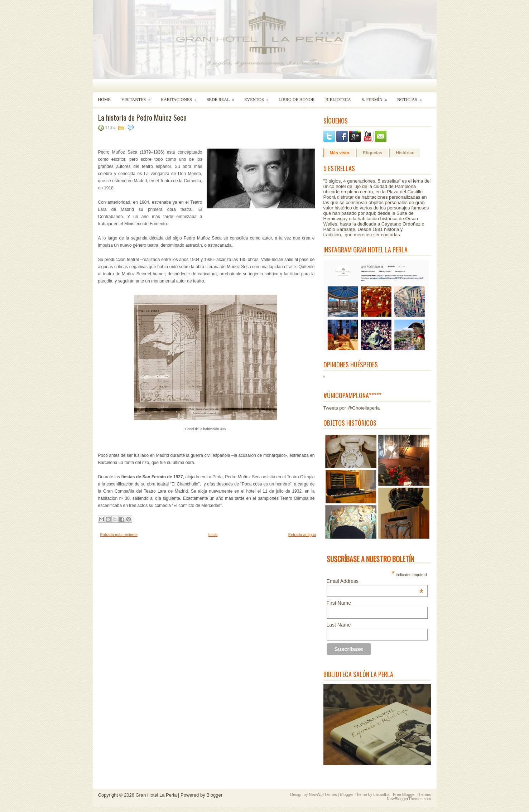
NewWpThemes (323, 794)
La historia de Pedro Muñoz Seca (142, 117)
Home (104, 100)
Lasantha (381, 794)
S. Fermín (377, 97)
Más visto (340, 153)
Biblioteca (338, 100)
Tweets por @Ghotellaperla (352, 408)
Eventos (259, 97)
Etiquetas (372, 153)
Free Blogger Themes (412, 794)
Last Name (339, 625)
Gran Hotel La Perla (156, 795)
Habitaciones (181, 97)
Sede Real (223, 97)
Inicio (213, 535)
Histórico (405, 153)
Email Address (375, 581)
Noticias (412, 97)
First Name (339, 603)
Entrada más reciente (119, 535)
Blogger (214, 795)
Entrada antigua (302, 535)
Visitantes (138, 97)
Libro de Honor (297, 100)
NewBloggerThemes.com (409, 799)
